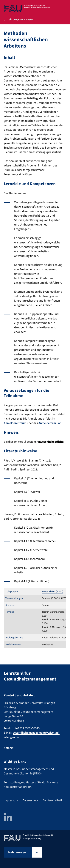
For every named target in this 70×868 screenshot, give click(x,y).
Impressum (11, 800)
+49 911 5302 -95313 (27, 728)
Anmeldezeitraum (15, 423)
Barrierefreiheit (52, 800)
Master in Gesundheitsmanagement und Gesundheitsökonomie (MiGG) (29, 771)
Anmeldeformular (50, 423)
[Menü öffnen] (64, 9)
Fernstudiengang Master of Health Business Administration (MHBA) (31, 785)
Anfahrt (9, 748)
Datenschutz (30, 800)
